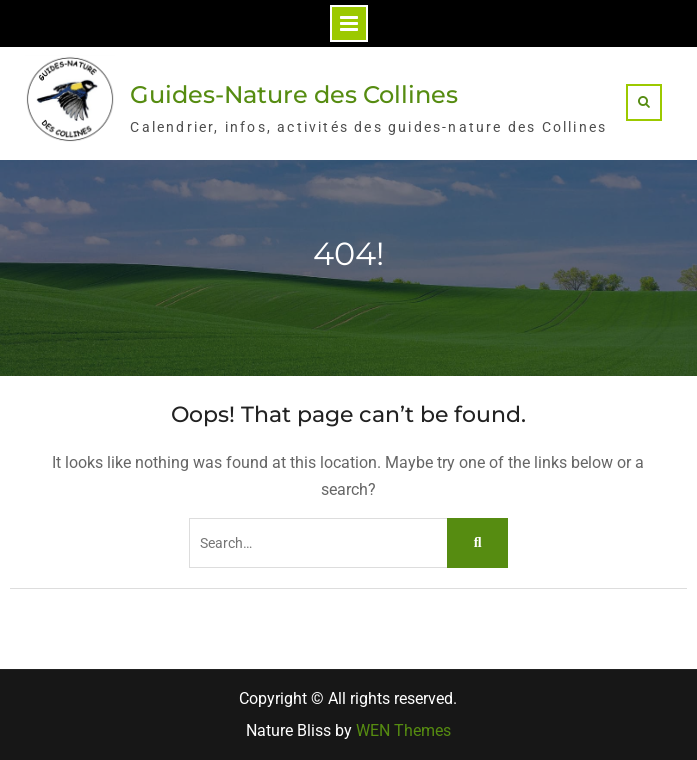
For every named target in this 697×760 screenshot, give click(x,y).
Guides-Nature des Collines (294, 94)
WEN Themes (403, 730)
